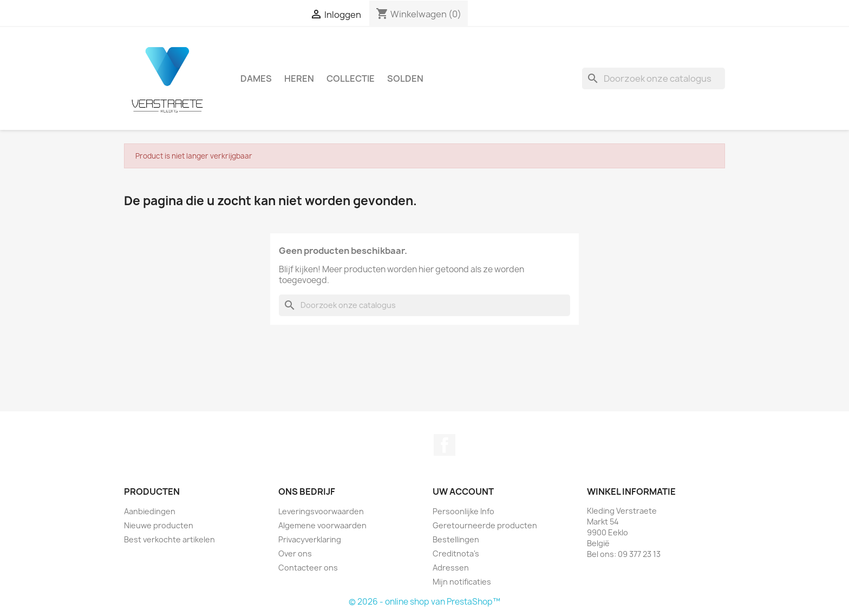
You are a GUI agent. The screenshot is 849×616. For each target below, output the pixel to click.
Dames (256, 78)
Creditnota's (456, 553)
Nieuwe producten (159, 525)
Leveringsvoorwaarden (321, 511)
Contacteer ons (308, 568)
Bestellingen (456, 539)
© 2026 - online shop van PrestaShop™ (424, 602)
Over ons (295, 553)
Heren (299, 78)
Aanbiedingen (150, 511)
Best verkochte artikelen (169, 539)
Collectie (351, 78)
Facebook (445, 445)
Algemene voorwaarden (322, 525)
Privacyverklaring (310, 539)
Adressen (451, 568)
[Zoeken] (654, 78)
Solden (405, 78)
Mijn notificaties (462, 582)
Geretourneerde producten (485, 525)
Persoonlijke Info (463, 511)
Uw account (463, 492)
